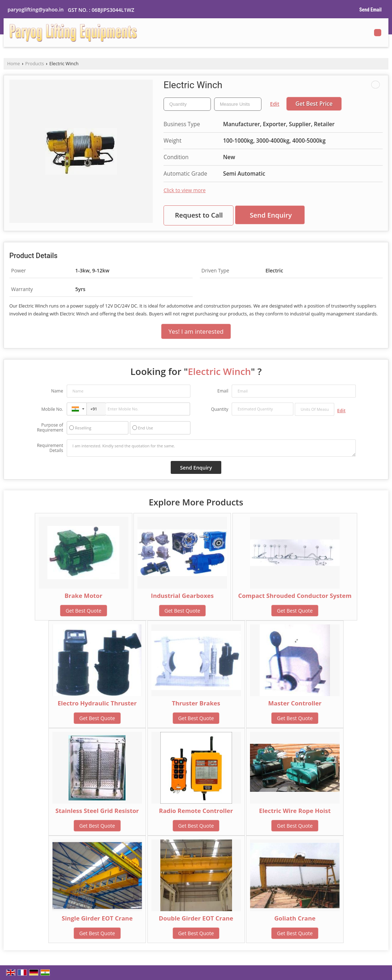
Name (57, 391)
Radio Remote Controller (196, 811)
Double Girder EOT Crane (196, 918)
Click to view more (185, 190)
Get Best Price (314, 104)
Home (14, 64)
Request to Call (199, 215)
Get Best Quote (84, 611)
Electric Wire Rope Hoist (295, 811)
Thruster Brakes (196, 703)
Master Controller (295, 703)
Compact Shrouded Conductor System (295, 596)
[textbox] (238, 104)
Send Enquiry (271, 215)
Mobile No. (52, 409)
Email (223, 391)
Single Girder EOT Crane (97, 918)
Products (34, 64)
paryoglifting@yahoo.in (36, 9)
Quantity (219, 409)
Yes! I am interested (196, 331)
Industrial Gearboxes (182, 596)
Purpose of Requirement (50, 428)
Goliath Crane (295, 918)
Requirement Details (50, 448)
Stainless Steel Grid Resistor (97, 811)
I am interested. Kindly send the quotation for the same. (211, 448)
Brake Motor (83, 596)
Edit (275, 104)
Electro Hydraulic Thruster (97, 703)
